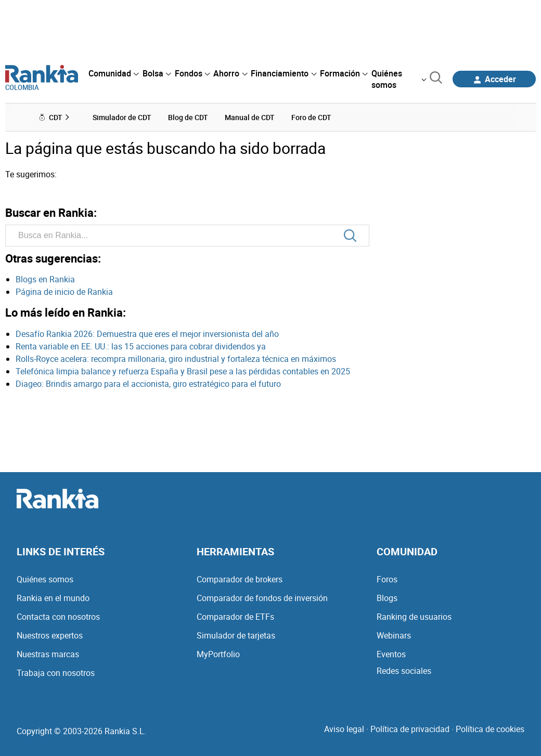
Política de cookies (490, 729)
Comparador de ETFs (235, 617)
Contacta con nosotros (58, 617)
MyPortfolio (218, 654)
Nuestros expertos (50, 635)
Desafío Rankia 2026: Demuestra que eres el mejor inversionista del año (147, 334)
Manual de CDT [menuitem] (250, 117)
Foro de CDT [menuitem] (311, 117)
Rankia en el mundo (53, 598)
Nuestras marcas (48, 654)
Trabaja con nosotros (56, 673)
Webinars (394, 635)
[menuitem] (113, 73)
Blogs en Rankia (45, 279)
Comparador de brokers (240, 579)
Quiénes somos (45, 579)
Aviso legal (344, 729)
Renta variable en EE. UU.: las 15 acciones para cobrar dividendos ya (141, 346)
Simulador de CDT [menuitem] (122, 117)
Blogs (387, 598)
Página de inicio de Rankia (64, 292)
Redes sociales (404, 671)
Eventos (391, 654)
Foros (387, 579)
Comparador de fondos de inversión (262, 598)
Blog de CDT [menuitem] (188, 117)
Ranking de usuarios (414, 617)
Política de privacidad (410, 729)
